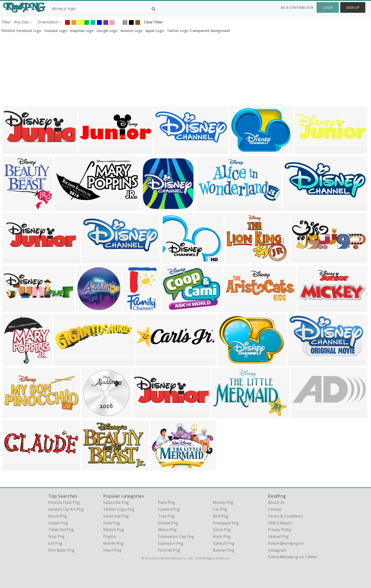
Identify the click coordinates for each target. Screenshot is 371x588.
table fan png (61, 530)
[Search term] (104, 9)
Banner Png (224, 550)
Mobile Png (113, 543)
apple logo (155, 31)
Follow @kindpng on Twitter (293, 557)
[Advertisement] (142, 70)
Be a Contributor (297, 7)
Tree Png (166, 516)
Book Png (222, 536)
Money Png (223, 502)
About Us (276, 502)
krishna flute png (64, 502)
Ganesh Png (224, 543)
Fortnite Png (169, 550)
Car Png (220, 509)
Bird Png (221, 516)
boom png (58, 516)
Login (328, 7)
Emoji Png (222, 530)
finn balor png (61, 550)
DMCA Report (280, 523)
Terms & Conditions (285, 516)
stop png (56, 536)
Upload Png (278, 536)
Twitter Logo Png (119, 509)
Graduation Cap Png (176, 536)
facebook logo (29, 31)
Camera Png (169, 509)
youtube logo (56, 31)
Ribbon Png (114, 530)
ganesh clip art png (66, 509)
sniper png (58, 523)
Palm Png (166, 502)
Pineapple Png (226, 523)
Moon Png (167, 530)
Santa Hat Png (116, 516)
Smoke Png (168, 523)
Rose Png (112, 523)
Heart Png (112, 550)
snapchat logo (82, 31)
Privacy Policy (280, 530)
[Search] (154, 9)
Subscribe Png (116, 502)
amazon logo (132, 31)
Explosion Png (171, 543)
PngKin (110, 536)
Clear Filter (153, 22)
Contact (275, 509)
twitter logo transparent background (198, 31)
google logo (108, 31)
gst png (55, 543)
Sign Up (353, 7)
